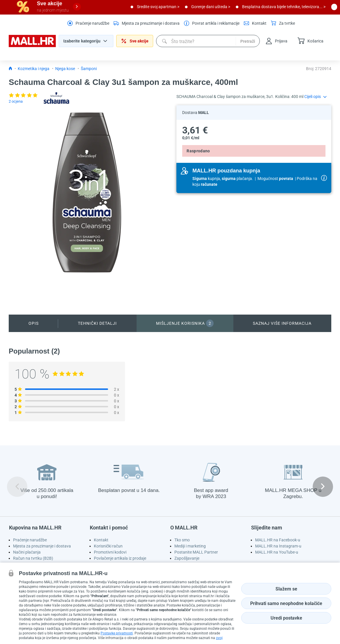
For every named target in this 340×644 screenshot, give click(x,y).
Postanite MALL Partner (196, 552)
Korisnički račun (108, 546)
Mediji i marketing (190, 546)
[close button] (334, 7)
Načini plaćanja (27, 552)
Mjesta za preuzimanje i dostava (42, 546)
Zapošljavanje (187, 558)
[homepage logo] (32, 46)
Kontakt (101, 540)
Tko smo (182, 540)
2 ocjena (16, 101)
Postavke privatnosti (117, 633)
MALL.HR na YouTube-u (277, 552)
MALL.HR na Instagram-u (278, 546)
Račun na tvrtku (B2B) (33, 558)
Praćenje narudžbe (30, 540)
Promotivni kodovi (110, 552)
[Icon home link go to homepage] (10, 69)
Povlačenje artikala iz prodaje (120, 558)
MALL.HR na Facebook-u (278, 540)
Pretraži (248, 41)
